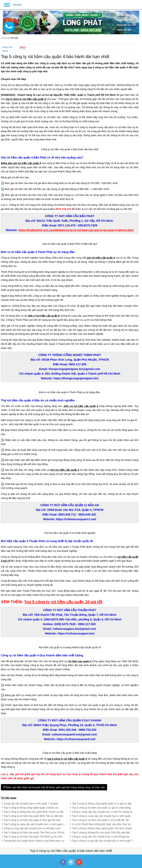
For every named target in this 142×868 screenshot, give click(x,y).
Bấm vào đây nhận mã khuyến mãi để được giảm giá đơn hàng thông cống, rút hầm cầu (54, 787)
